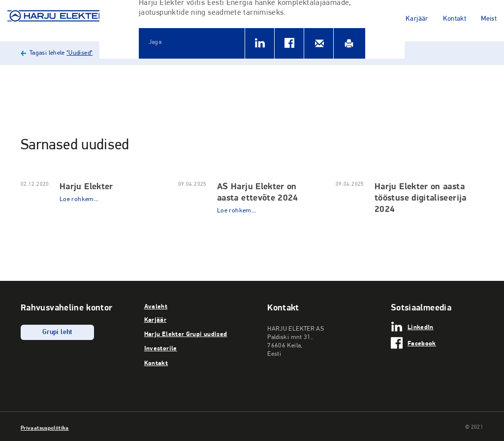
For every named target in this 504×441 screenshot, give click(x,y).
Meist (489, 19)
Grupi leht (57, 332)
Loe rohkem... (79, 199)
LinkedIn (421, 327)
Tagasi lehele (61, 53)
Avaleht (156, 306)
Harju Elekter (86, 186)
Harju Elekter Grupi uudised (186, 334)
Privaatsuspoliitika (45, 428)
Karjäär (417, 19)
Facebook (422, 343)
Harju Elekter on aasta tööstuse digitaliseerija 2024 (421, 197)
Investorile (161, 348)
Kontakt (455, 19)
